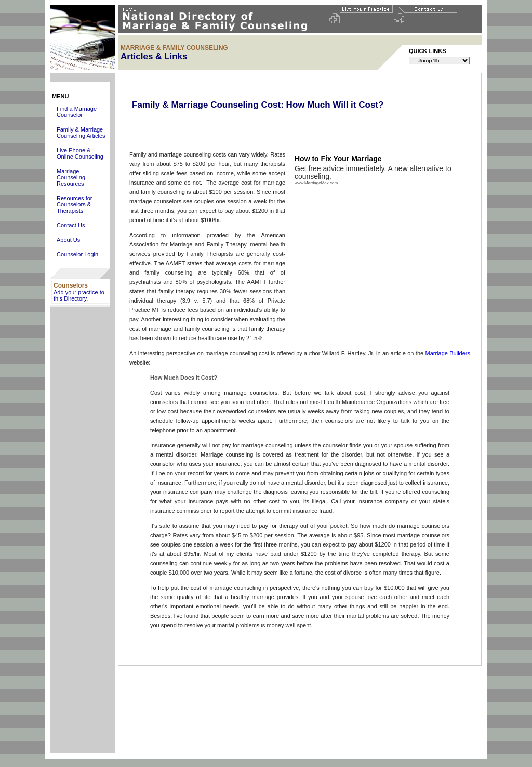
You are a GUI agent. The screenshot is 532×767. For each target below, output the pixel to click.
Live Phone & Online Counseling (80, 153)
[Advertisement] (83, 597)
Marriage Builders (448, 353)
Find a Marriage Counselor (77, 112)
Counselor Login (77, 254)
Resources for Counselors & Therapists (74, 204)
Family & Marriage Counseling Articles (81, 133)
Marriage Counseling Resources (71, 177)
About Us (68, 240)
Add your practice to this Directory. (79, 295)
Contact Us (71, 225)
